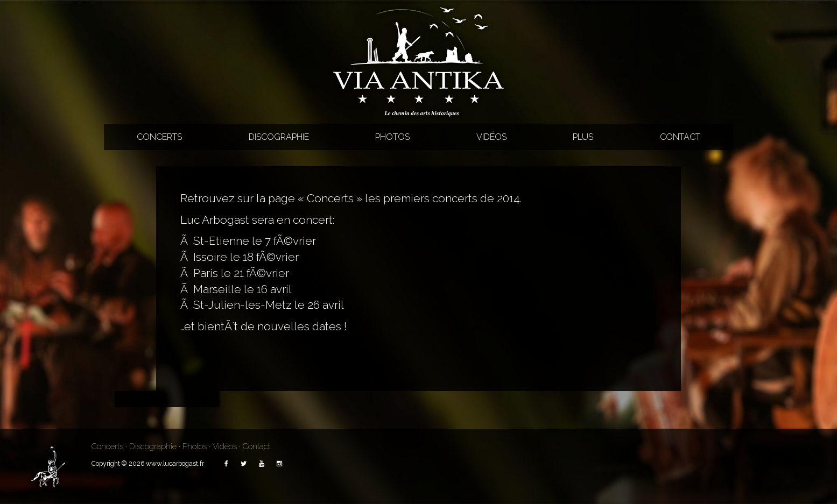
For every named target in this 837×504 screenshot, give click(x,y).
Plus (583, 137)
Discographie (279, 137)
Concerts (159, 137)
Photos (392, 137)
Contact (680, 137)
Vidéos (491, 137)
